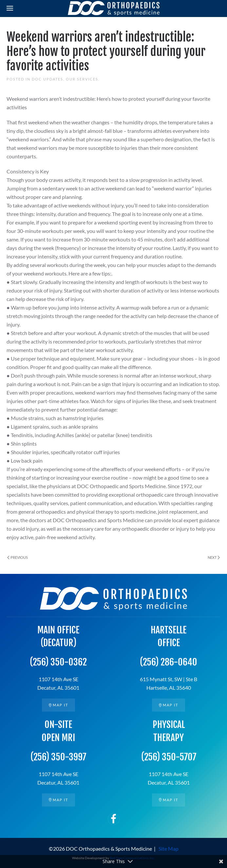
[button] (10, 8)
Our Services (82, 79)
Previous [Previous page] (18, 557)
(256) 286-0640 (169, 662)
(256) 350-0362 (58, 662)
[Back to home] (114, 8)
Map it (58, 705)
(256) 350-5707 (169, 757)
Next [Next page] (214, 557)
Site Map (169, 849)
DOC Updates (47, 79)
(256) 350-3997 (58, 757)
